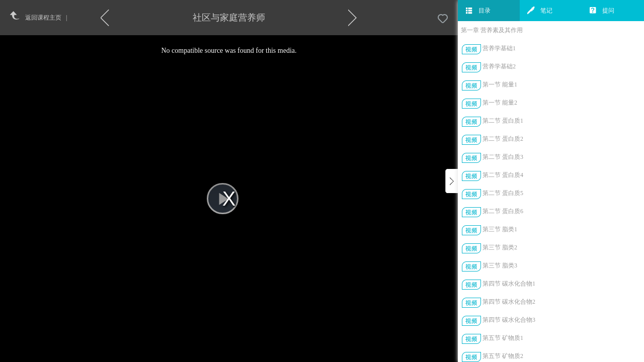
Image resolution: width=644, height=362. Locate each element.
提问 (602, 11)
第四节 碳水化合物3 (509, 320)
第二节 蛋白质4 (503, 175)
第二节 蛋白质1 (503, 121)
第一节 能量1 (500, 84)
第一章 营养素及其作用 (492, 30)
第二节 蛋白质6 (503, 211)
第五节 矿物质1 (503, 338)
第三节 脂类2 (500, 247)
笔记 (540, 11)
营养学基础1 (499, 48)
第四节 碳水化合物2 (509, 302)
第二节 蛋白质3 (503, 157)
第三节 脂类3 (500, 265)
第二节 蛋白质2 (503, 139)
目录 (478, 11)
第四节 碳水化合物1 (509, 284)
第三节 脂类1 (500, 229)
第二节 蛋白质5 (503, 193)
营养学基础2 (499, 66)
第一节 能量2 (500, 103)
